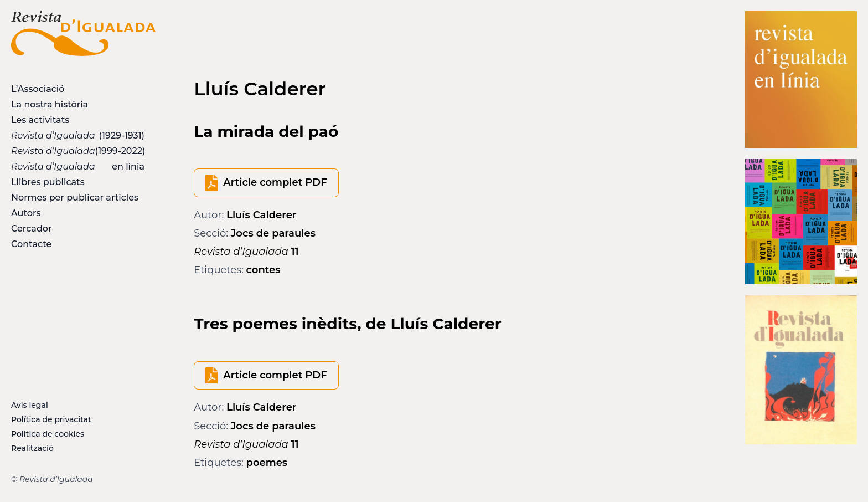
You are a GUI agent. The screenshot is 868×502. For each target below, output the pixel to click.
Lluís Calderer (261, 215)
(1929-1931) (78, 135)
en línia (78, 167)
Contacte (31, 244)
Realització (32, 448)
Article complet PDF (275, 182)
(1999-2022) (78, 151)
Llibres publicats (48, 182)
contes (263, 270)
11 (246, 252)
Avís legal (30, 405)
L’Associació (38, 89)
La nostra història (50, 104)
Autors (26, 213)
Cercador (32, 229)
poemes (267, 463)
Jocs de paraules (273, 233)
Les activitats (40, 120)
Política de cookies (48, 434)
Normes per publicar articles (75, 198)
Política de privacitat (51, 419)
